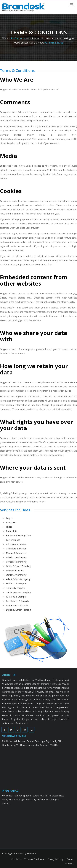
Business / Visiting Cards (19, 535)
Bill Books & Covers (16, 544)
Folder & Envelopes (16, 583)
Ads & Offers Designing (18, 579)
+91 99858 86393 (54, 43)
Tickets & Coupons (16, 588)
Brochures (11, 522)
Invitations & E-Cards (17, 605)
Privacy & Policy (56, 859)
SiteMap (69, 863)
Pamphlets (12, 531)
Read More (21, 723)
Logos (9, 518)
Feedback (16, 859)
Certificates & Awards (17, 601)
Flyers (9, 527)
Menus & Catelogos (16, 553)
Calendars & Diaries (16, 549)
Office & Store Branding (18, 566)
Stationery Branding (16, 575)
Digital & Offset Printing (18, 610)
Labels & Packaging (16, 557)
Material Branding (15, 570)
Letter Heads (13, 540)
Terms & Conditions (34, 859)
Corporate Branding (16, 562)
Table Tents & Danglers (18, 592)
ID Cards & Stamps (16, 597)
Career (70, 859)
